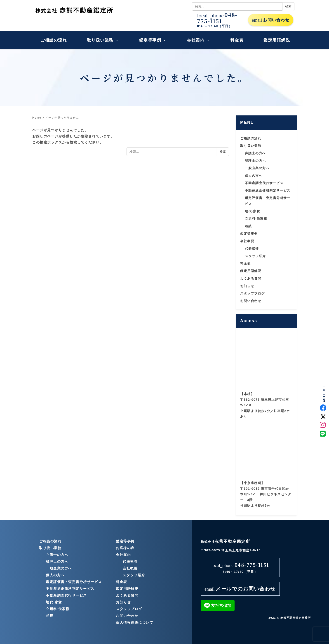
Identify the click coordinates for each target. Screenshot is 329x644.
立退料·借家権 (256, 219)
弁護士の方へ (255, 153)
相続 (248, 226)
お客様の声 (125, 548)
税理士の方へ (255, 161)
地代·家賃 (253, 211)
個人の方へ (254, 176)
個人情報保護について (135, 622)
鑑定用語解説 (277, 40)
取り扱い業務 (103, 40)
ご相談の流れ (54, 40)
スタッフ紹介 (255, 256)
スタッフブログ (253, 293)
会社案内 (199, 40)
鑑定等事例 (153, 40)
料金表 (237, 40)
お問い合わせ (271, 20)
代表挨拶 (252, 248)
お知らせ (247, 286)
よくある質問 (251, 279)
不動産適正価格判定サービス (268, 190)
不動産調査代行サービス (264, 183)
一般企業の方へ (257, 168)
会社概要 (247, 241)
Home (37, 118)
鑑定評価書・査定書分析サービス (74, 582)
